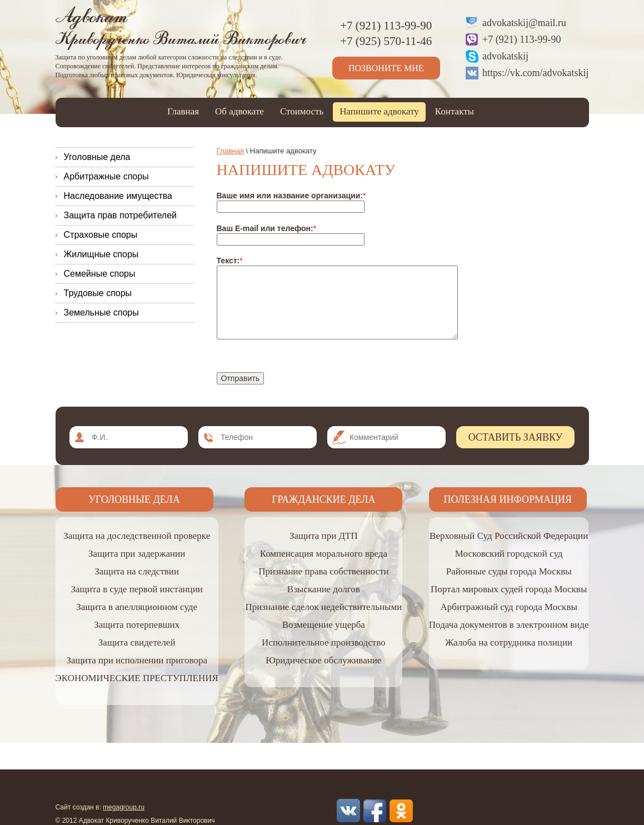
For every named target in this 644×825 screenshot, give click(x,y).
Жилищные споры (101, 254)
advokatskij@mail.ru (524, 23)
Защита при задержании (137, 554)
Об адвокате (239, 111)
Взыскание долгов (324, 589)
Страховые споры (101, 235)
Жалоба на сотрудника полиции (509, 642)
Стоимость (302, 111)
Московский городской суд (509, 554)
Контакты (455, 111)
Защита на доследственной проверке (137, 536)
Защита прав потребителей (121, 215)
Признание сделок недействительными (323, 607)
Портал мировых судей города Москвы (509, 589)
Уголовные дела (97, 157)
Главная (183, 111)
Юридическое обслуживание (323, 660)
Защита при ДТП (324, 536)
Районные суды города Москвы (509, 571)
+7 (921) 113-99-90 (521, 39)
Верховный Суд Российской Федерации (509, 536)
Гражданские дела (323, 499)
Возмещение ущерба (324, 625)
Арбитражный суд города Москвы (508, 607)
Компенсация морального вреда (324, 554)
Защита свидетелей (137, 642)
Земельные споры (101, 312)
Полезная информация (508, 499)
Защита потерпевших (137, 625)
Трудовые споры (98, 293)
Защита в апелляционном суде (137, 607)
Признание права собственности (323, 571)
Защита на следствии (137, 571)
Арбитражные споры (106, 176)
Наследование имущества (118, 196)
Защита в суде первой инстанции (136, 589)
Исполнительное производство (324, 642)
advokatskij (505, 56)
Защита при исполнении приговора (137, 660)
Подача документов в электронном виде (509, 625)
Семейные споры (100, 274)
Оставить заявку (516, 437)
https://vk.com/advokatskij (536, 73)
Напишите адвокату (379, 111)
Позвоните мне (386, 68)
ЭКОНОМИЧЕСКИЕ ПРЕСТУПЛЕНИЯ (137, 678)
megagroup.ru (124, 807)
